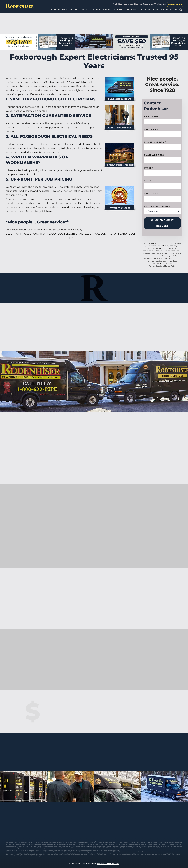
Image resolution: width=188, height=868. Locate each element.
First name (152, 116)
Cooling (84, 10)
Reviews (132, 10)
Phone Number (155, 142)
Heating (74, 10)
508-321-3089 (175, 4)
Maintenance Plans (148, 10)
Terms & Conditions (157, 266)
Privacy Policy (170, 266)
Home (54, 10)
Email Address (154, 155)
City (148, 181)
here (46, 90)
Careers (164, 10)
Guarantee (120, 10)
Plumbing (63, 10)
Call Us (174, 10)
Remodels (108, 10)
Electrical (95, 10)
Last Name (152, 129)
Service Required (157, 207)
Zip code (151, 194)
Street (148, 168)
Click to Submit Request (162, 223)
